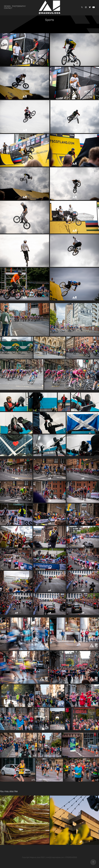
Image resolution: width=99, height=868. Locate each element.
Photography (19, 6)
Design (7, 6)
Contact (8, 8)
